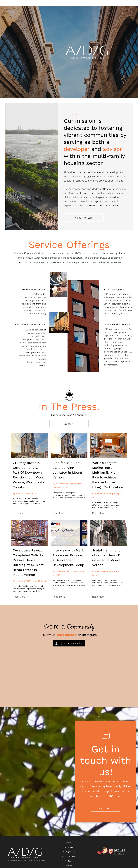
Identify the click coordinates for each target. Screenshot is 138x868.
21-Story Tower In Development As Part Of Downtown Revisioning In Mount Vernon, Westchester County (29, 475)
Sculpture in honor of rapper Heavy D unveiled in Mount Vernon (107, 558)
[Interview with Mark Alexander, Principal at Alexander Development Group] (69, 533)
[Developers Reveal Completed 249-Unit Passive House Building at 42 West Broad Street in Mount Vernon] (29, 533)
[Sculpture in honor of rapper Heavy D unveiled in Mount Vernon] (109, 533)
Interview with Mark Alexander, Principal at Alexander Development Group (68, 558)
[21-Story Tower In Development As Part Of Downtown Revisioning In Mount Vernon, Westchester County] (29, 445)
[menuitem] (69, 843)
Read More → (21, 513)
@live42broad (66, 635)
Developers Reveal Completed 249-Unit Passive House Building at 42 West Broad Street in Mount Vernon (29, 563)
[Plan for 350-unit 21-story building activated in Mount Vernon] (69, 445)
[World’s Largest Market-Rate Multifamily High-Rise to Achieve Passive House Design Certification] (109, 445)
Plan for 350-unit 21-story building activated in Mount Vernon (69, 470)
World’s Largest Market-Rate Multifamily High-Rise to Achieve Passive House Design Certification (108, 475)
